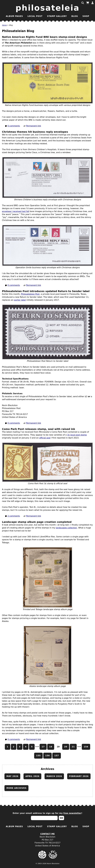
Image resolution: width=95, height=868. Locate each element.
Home (4, 25)
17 (43, 747)
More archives (16, 788)
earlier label (20, 300)
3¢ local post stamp (77, 435)
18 (51, 747)
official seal (45, 438)
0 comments (14, 126)
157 (57, 756)
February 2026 (79, 776)
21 (73, 747)
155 (38, 756)
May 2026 (12, 776)
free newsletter (72, 813)
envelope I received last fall (16, 211)
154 (86, 747)
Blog (75, 16)
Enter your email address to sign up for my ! (48, 813)
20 (66, 747)
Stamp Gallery (57, 16)
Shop (86, 16)
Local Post (35, 16)
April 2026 (32, 776)
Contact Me (47, 834)
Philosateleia (48, 8)
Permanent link (34, 126)
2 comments (14, 516)
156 (47, 756)
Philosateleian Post (30, 294)
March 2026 (54, 776)
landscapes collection (66, 528)
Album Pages (14, 16)
